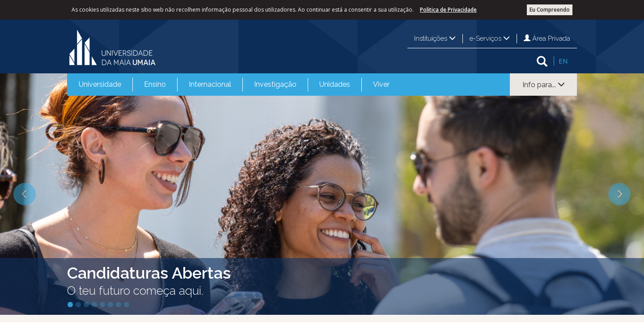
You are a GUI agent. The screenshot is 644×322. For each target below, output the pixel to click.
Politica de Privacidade (448, 10)
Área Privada (547, 38)
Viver (381, 84)
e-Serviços (490, 38)
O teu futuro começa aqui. (135, 291)
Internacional (210, 84)
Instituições (435, 38)
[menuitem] (100, 85)
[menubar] (234, 85)
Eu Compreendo (550, 10)
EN (563, 61)
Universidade (100, 84)
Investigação (275, 84)
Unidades (335, 84)
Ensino (155, 84)
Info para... (544, 85)
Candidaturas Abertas (149, 273)
